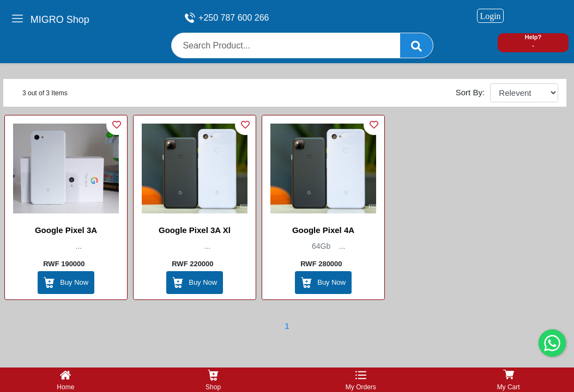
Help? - (533, 41)
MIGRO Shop (60, 20)
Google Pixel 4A (323, 230)
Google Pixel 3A (66, 230)
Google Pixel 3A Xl (195, 230)
